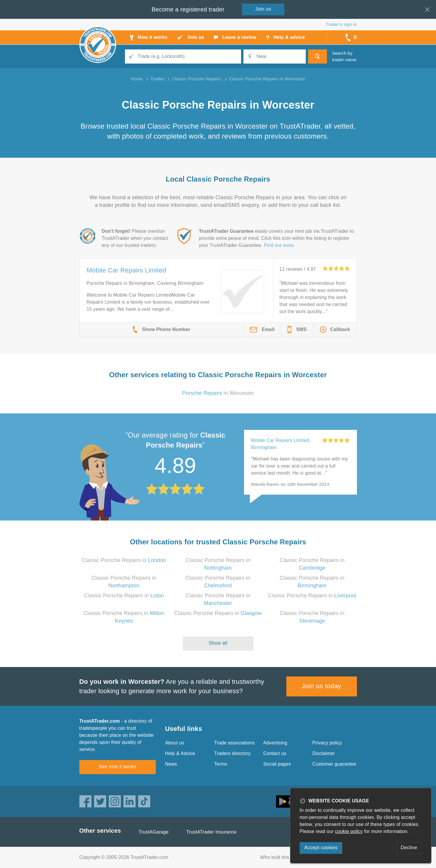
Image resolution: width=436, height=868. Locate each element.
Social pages (277, 764)
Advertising (275, 743)
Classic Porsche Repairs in (124, 560)
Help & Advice (180, 753)
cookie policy (349, 831)
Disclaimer (324, 753)
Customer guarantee (334, 764)
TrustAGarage (153, 832)
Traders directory (233, 753)
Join (263, 9)
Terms (221, 764)
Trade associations (234, 743)
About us (175, 743)
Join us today (321, 686)
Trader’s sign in (341, 24)
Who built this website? (285, 857)
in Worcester (218, 393)
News (171, 764)
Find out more (279, 245)
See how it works (117, 767)
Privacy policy (327, 743)
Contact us (275, 753)
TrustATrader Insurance (212, 832)
